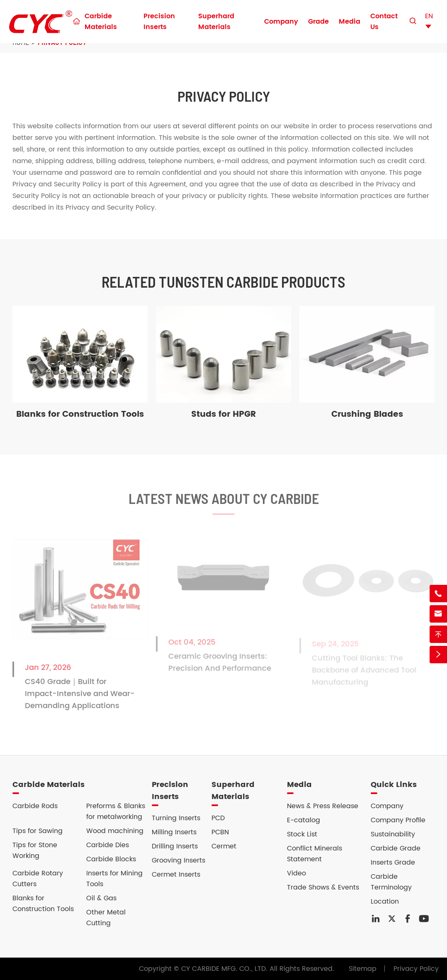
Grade (318, 22)
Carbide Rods (35, 806)
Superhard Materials (216, 22)
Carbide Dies (108, 845)
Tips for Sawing (38, 831)
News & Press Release (323, 806)
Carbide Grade (396, 848)
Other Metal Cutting (106, 918)
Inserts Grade (393, 863)
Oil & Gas (101, 898)
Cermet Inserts (176, 875)
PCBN (220, 832)
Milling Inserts (174, 832)
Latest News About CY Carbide (224, 503)
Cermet (224, 846)
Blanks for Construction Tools (80, 414)
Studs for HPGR (223, 414)
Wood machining (115, 831)
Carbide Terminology (391, 882)
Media (350, 22)
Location (385, 902)
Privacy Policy (416, 969)
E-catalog (304, 820)
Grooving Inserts (179, 860)
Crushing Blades (367, 414)
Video (296, 873)
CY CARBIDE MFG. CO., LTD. (224, 969)
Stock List (302, 834)
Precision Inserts (159, 22)
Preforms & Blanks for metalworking (116, 811)
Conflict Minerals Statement (315, 854)
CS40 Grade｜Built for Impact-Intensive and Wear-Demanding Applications (80, 698)
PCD (218, 818)
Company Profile (398, 820)
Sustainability (393, 834)
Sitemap (363, 969)
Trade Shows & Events (323, 887)
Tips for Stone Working (35, 850)
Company (281, 22)
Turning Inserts (176, 818)
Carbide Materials (101, 22)
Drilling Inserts (175, 846)
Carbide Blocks (111, 859)
